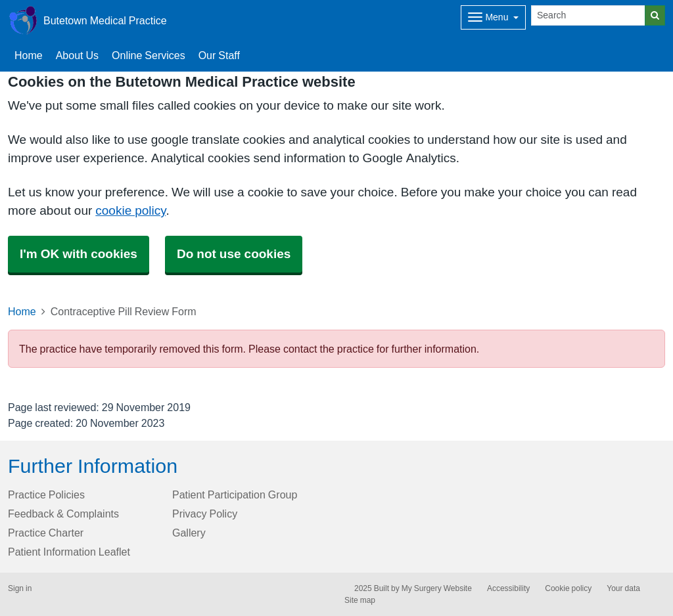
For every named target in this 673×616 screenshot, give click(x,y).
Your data (623, 588)
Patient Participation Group (235, 495)
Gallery (189, 533)
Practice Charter (46, 533)
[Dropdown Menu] (493, 17)
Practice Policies (46, 495)
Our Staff (219, 55)
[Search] (588, 15)
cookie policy (130, 210)
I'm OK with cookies (79, 254)
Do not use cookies (234, 254)
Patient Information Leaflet (69, 552)
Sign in (20, 588)
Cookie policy (568, 588)
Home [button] (29, 55)
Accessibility (508, 588)
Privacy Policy (205, 514)
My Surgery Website (437, 588)
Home (22, 311)
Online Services (149, 55)
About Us (77, 55)
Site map (360, 600)
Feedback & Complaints (63, 514)
